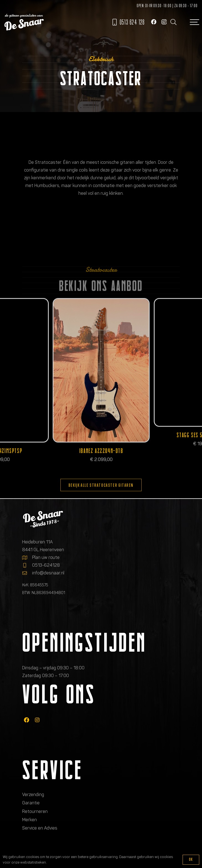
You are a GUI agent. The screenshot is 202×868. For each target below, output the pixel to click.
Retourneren (35, 811)
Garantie (31, 803)
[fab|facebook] (26, 720)
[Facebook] (154, 22)
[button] (173, 22)
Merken (30, 820)
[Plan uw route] (27, 558)
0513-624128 (46, 565)
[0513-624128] (27, 565)
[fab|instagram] (37, 720)
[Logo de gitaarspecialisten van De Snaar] (24, 22)
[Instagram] (164, 22)
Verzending (33, 795)
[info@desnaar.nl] (27, 573)
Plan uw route (46, 557)
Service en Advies (40, 828)
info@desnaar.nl (48, 573)
